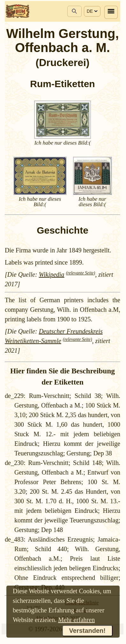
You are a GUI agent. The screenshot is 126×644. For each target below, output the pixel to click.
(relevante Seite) (81, 273)
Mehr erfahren (76, 620)
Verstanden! (87, 631)
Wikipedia (52, 274)
